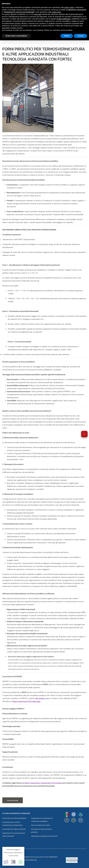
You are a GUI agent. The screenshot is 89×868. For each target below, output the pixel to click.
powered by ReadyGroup (28, 860)
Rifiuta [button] (67, 36)
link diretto (40, 698)
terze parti (38, 14)
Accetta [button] (80, 36)
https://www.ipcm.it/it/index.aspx (27, 701)
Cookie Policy (72, 861)
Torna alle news (13, 800)
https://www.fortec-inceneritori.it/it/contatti (43, 783)
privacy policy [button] (69, 7)
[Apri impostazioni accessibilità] (84, 434)
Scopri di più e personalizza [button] (16, 36)
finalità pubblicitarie (64, 19)
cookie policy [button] (56, 12)
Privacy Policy (72, 858)
